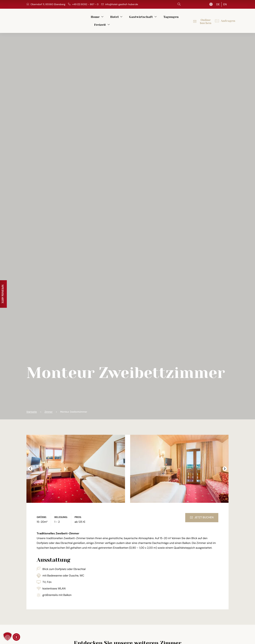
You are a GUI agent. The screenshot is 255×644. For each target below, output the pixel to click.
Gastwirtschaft (132, 19)
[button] (30, 466)
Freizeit (182, 19)
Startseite (32, 409)
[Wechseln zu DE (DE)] (218, 4)
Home (86, 19)
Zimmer (49, 409)
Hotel (105, 19)
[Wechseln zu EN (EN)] (225, 4)
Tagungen (160, 19)
